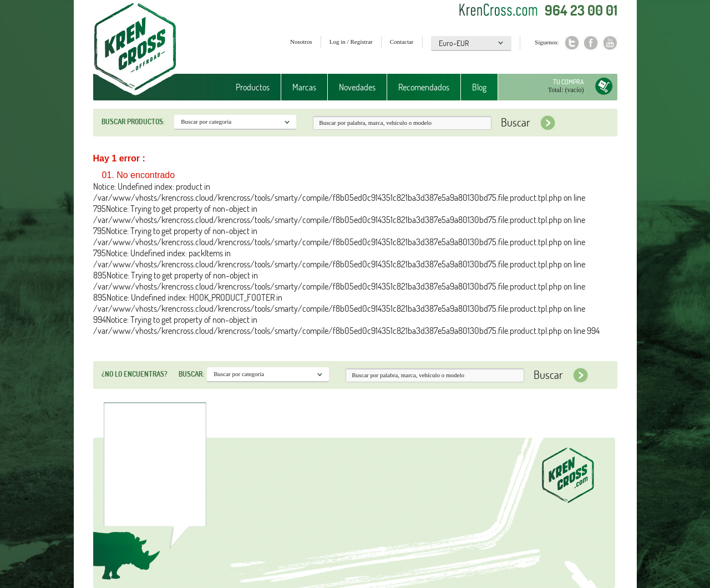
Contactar (402, 42)
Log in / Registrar (351, 42)
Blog (479, 87)
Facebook (591, 43)
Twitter (572, 43)
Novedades (357, 87)
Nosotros (301, 42)
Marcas (304, 87)
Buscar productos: (133, 121)
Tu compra (569, 82)
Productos (253, 87)
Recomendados (424, 87)
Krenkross (135, 50)
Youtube (610, 43)
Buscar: (191, 374)
